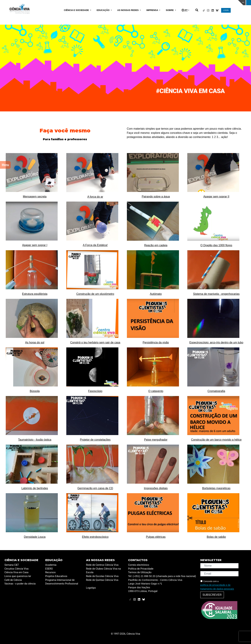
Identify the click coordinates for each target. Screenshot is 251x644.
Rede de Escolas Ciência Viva (102, 576)
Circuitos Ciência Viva (17, 569)
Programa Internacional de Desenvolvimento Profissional (62, 582)
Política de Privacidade (141, 569)
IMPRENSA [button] (152, 10)
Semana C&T (12, 565)
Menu (5, 165)
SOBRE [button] (170, 10)
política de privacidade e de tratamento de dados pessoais (217, 587)
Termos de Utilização (140, 572)
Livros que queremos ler (18, 576)
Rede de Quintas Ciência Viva (102, 580)
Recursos (51, 572)
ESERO (49, 569)
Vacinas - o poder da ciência (20, 584)
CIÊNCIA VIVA (172, 3)
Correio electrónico (139, 565)
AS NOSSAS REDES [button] (128, 10)
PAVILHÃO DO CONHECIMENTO (116, 2)
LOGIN (226, 10)
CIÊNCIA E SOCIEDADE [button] (77, 10)
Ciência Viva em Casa (16, 572)
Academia (51, 565)
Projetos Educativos (56, 576)
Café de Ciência (13, 580)
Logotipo (91, 588)
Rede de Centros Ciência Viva (102, 565)
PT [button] (185, 10)
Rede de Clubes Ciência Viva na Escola (103, 571)
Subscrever (212, 595)
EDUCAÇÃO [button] (103, 10)
